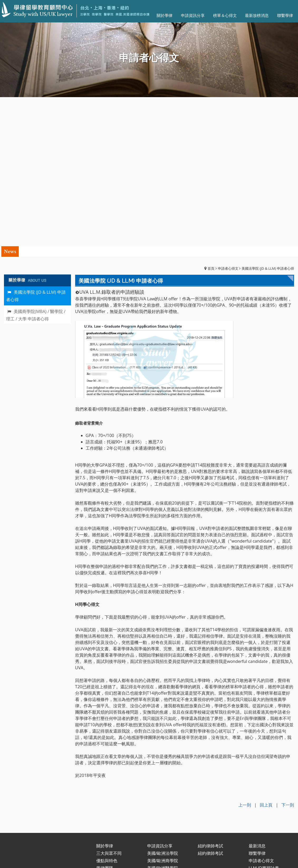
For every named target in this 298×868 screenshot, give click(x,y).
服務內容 (105, 726)
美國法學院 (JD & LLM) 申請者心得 (268, 119)
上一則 (245, 656)
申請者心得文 (228, 119)
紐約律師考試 (210, 696)
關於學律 (105, 696)
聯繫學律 (257, 704)
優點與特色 (107, 711)
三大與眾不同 (109, 704)
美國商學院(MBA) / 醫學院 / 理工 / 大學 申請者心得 (36, 166)
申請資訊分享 (160, 696)
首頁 (211, 119)
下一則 (288, 656)
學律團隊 (105, 719)
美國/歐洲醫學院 (163, 719)
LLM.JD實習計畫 (264, 719)
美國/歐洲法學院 (163, 704)
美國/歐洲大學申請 (165, 726)
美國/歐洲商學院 (163, 711)
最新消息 (257, 696)
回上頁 (266, 656)
